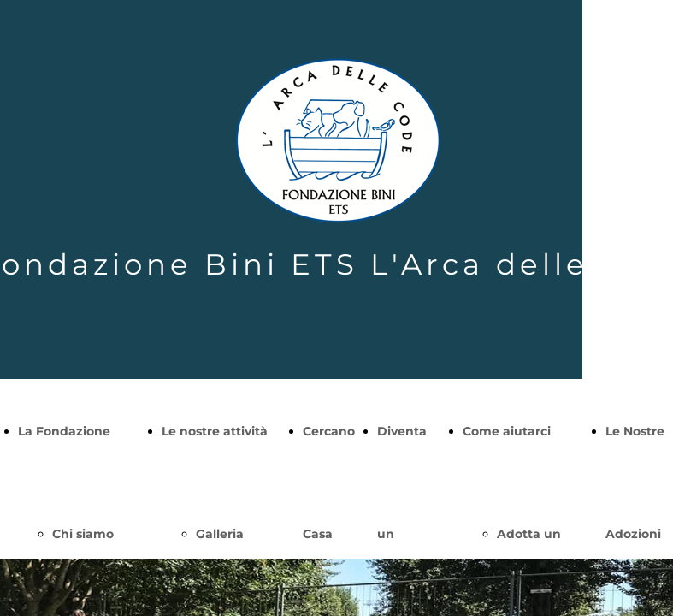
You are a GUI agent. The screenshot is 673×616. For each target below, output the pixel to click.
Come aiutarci (507, 431)
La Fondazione (64, 431)
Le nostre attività (215, 431)
